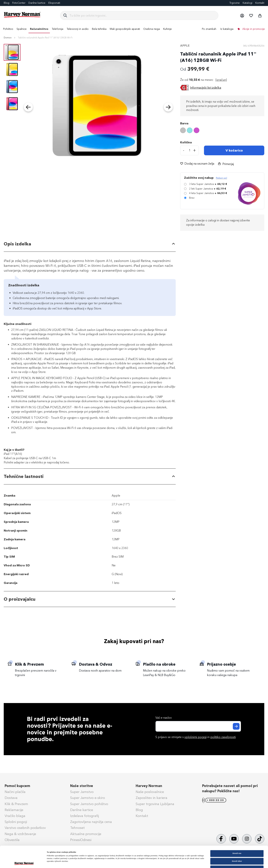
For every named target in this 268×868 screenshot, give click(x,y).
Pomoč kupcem (17, 786)
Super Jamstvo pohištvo (89, 804)
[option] (183, 130)
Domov (8, 38)
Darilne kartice (37, 3)
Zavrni (237, 849)
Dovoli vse (237, 833)
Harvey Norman (149, 786)
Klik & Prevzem (16, 804)
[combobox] (142, 15)
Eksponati (54, 3)
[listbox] (222, 131)
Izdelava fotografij (84, 816)
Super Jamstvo (82, 792)
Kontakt (260, 3)
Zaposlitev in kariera (151, 798)
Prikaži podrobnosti (154, 862)
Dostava (11, 798)
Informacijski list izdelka (206, 88)
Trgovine (234, 3)
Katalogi (248, 3)
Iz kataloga (227, 29)
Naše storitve (82, 786)
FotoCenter (19, 3)
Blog (139, 810)
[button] (242, 15)
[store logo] (22, 15)
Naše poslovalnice (150, 792)
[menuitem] (8, 29)
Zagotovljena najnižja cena (91, 822)
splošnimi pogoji (196, 737)
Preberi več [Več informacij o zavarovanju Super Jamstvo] (221, 178)
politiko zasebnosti (223, 737)
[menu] (134, 29)
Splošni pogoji (16, 822)
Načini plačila (15, 792)
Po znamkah (209, 29)
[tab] (90, 244)
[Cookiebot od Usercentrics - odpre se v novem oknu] (24, 862)
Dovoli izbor (237, 841)
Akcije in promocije (253, 29)
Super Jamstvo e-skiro (88, 798)
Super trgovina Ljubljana (155, 804)
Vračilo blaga (15, 816)
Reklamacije (14, 810)
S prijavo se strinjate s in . (196, 737)
